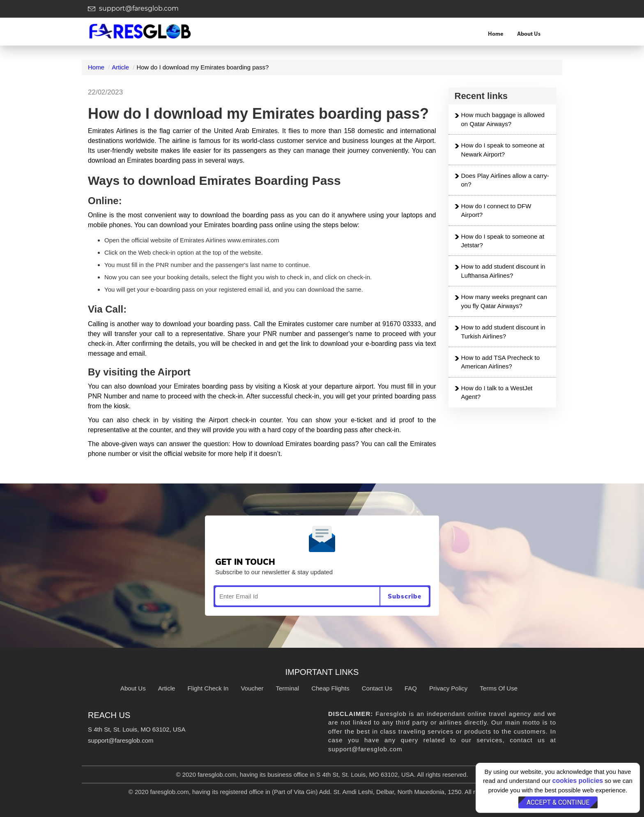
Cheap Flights (330, 688)
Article (120, 67)
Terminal (287, 688)
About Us (529, 34)
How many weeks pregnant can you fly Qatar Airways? (504, 301)
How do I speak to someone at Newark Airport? (503, 150)
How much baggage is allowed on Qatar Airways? (503, 119)
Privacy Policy (448, 688)
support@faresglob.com (133, 8)
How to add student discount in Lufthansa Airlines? (503, 271)
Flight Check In (208, 688)
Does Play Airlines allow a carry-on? (505, 180)
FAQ (411, 688)
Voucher (252, 688)
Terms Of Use (499, 688)
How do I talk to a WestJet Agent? (497, 392)
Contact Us (377, 688)
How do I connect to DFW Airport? (496, 210)
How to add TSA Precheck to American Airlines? (501, 362)
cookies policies (578, 781)
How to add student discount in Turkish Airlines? (503, 331)
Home (496, 34)
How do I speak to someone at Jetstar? (503, 241)
